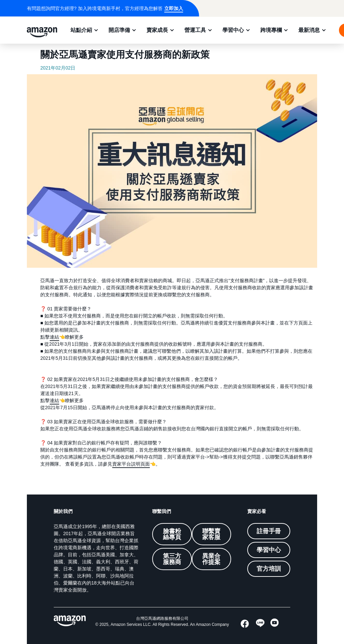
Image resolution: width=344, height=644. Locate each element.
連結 (54, 337)
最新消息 (309, 30)
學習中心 (233, 30)
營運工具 (195, 30)
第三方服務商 (172, 559)
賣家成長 (157, 30)
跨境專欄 (271, 30)
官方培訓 (269, 569)
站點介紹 (81, 30)
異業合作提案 (211, 559)
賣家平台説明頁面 (131, 464)
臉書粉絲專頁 (172, 534)
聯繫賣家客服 (211, 534)
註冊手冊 (269, 531)
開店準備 (119, 30)
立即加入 (174, 8)
